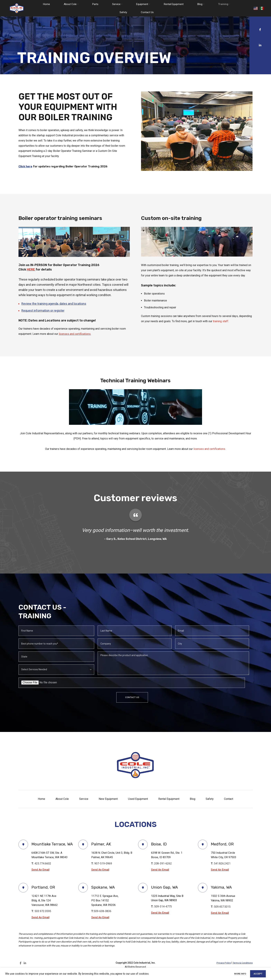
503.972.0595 (43, 917)
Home (41, 799)
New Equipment (108, 799)
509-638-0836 (102, 917)
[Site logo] (17, 8)
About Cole (62, 799)
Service (84, 799)
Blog (193, 799)
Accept (258, 974)
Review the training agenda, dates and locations (54, 304)
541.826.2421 (222, 864)
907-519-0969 (103, 864)
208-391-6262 (164, 864)
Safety (210, 799)
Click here (25, 166)
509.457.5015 (222, 913)
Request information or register (43, 311)
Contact (229, 799)
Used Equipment (138, 799)
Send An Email (41, 876)
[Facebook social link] (260, 30)
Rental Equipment (169, 799)
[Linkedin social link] (260, 45)
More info (240, 974)
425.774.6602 (43, 870)
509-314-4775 (163, 913)
